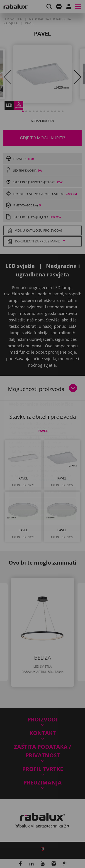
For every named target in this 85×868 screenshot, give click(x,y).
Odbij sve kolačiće (43, 477)
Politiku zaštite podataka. (53, 453)
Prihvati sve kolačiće (42, 488)
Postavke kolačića (43, 466)
